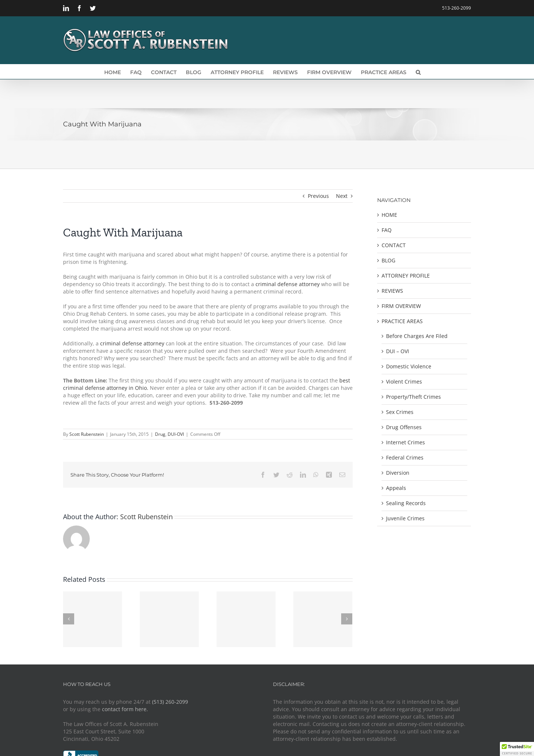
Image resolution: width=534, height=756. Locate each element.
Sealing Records (406, 503)
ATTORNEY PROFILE (406, 276)
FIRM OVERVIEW (401, 306)
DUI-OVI (176, 434)
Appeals (396, 488)
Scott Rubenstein (87, 434)
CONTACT (394, 245)
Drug (160, 434)
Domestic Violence (409, 366)
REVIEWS (392, 291)
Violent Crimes (404, 382)
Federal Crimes (405, 457)
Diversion (398, 473)
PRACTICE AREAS (402, 321)
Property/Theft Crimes (413, 397)
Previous (318, 196)
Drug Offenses (404, 427)
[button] (418, 72)
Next (342, 196)
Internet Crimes (406, 442)
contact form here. (125, 709)
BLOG (388, 260)
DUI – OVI (398, 351)
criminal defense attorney (288, 284)
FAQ (387, 230)
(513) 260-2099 (170, 702)
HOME (389, 215)
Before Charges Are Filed (417, 336)
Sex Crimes (400, 412)
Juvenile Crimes (405, 518)
